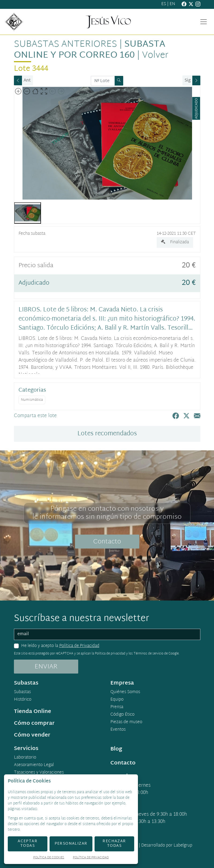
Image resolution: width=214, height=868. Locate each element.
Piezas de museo (126, 722)
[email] (107, 634)
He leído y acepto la (60, 646)
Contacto (107, 542)
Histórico (23, 700)
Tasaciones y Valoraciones (39, 773)
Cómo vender (32, 735)
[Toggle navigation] (204, 22)
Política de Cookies (49, 858)
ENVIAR (46, 667)
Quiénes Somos (125, 692)
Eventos (118, 730)
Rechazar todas (114, 844)
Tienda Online (33, 712)
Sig (188, 81)
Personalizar (71, 844)
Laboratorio (25, 758)
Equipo (117, 700)
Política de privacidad (110, 654)
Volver (155, 56)
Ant (27, 81)
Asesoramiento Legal (34, 765)
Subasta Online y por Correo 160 (90, 50)
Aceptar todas (28, 844)
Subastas (22, 692)
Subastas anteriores (65, 45)
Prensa (117, 707)
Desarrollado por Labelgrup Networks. (145, 849)
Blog (116, 749)
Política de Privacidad (79, 646)
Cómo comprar (34, 723)
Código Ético (122, 715)
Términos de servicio (149, 654)
